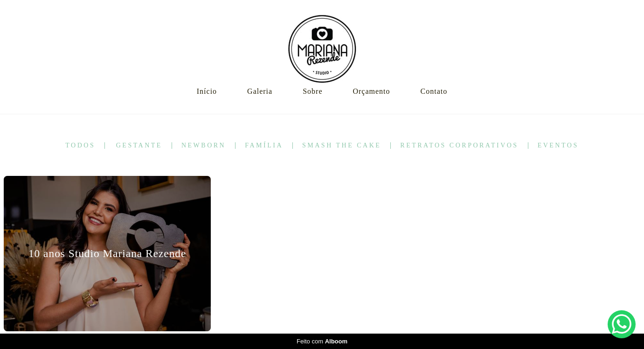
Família (264, 146)
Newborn (204, 146)
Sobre (312, 91)
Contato (434, 91)
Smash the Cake (342, 146)
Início (207, 91)
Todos (80, 146)
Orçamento (371, 91)
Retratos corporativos (459, 146)
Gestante (139, 146)
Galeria (260, 91)
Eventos (558, 146)
